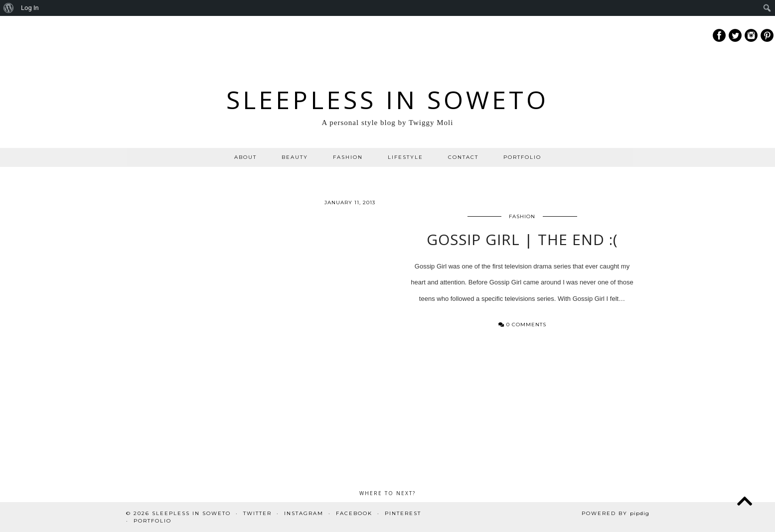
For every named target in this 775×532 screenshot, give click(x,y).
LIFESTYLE (405, 157)
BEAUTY (295, 157)
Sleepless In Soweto (387, 100)
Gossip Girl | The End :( (522, 245)
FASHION (348, 157)
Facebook (354, 513)
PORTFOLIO (522, 157)
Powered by (616, 513)
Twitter (257, 513)
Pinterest (403, 513)
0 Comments (522, 331)
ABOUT (245, 157)
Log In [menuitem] (30, 8)
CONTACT (463, 157)
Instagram (304, 513)
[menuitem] (9, 8)
